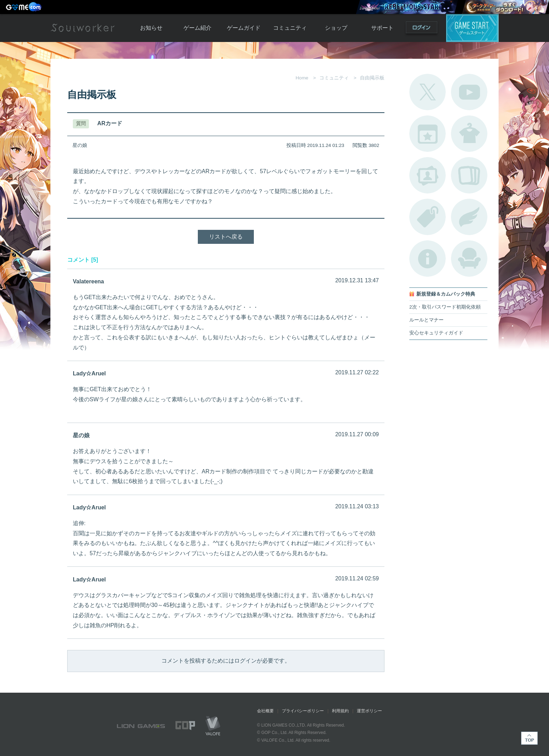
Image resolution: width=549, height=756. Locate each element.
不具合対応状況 (428, 259)
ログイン (422, 29)
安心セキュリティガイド (436, 333)
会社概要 (265, 711)
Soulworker (83, 28)
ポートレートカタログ (428, 175)
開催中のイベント (428, 134)
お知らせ (151, 28)
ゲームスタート (472, 28)
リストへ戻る (226, 237)
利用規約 (340, 711)
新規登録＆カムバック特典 (446, 294)
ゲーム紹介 (197, 28)
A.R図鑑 (469, 175)
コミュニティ (290, 28)
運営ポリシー (369, 711)
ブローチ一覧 (469, 217)
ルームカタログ (469, 259)
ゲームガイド (244, 28)
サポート (382, 28)
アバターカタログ (469, 134)
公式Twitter (428, 92)
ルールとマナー (426, 320)
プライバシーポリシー (303, 711)
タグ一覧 (428, 217)
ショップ (336, 28)
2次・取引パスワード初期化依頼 (445, 307)
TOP (529, 738)
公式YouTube (469, 92)
